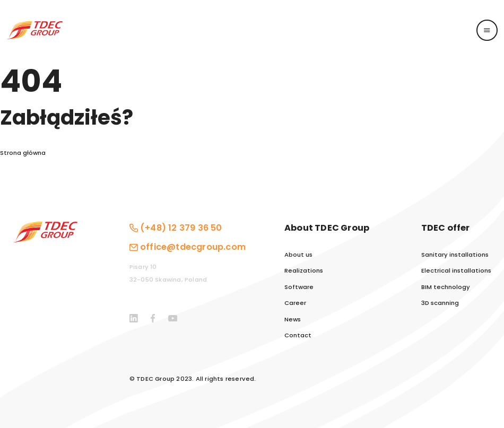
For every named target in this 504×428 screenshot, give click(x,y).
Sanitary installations (455, 255)
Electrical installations (456, 271)
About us (298, 255)
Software (299, 287)
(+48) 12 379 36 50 (181, 228)
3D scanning (440, 303)
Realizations (304, 271)
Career (295, 303)
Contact (298, 335)
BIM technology (446, 287)
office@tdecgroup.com (193, 247)
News (293, 320)
